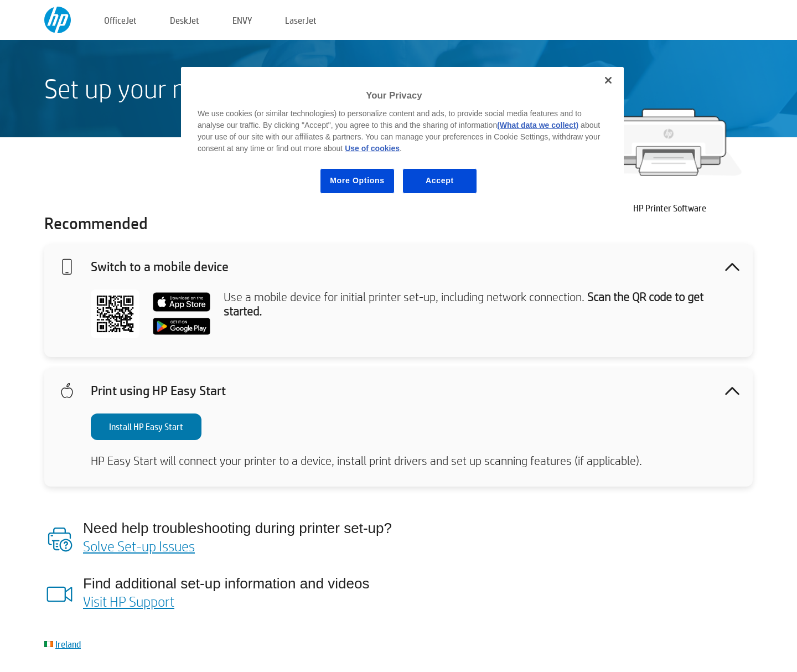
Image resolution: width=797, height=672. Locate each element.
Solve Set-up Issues (139, 546)
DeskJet (185, 20)
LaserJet (301, 20)
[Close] (608, 80)
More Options (357, 180)
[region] (402, 139)
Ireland (68, 644)
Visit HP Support (129, 601)
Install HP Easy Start (146, 427)
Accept (440, 180)
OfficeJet (120, 20)
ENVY (242, 20)
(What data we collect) (538, 125)
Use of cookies (372, 148)
